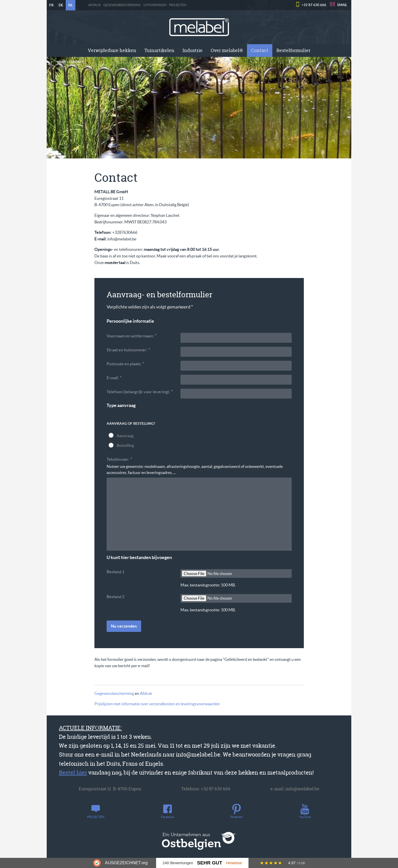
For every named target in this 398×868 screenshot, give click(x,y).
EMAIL (342, 5)
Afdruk (95, 5)
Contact (260, 50)
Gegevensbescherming (122, 5)
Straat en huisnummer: (129, 350)
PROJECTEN (178, 5)
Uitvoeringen (155, 5)
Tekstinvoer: (120, 459)
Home (62, 62)
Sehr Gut (210, 863)
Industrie (193, 50)
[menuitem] (112, 51)
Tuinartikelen (159, 50)
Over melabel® (227, 50)
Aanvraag (125, 436)
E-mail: (114, 378)
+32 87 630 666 (314, 5)
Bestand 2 (115, 597)
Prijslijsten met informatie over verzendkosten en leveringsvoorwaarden (157, 704)
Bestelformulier (293, 50)
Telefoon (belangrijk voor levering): (140, 392)
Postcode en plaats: (126, 364)
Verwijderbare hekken (112, 50)
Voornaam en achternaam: (132, 336)
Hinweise (234, 863)
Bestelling (125, 445)
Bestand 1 (115, 572)
